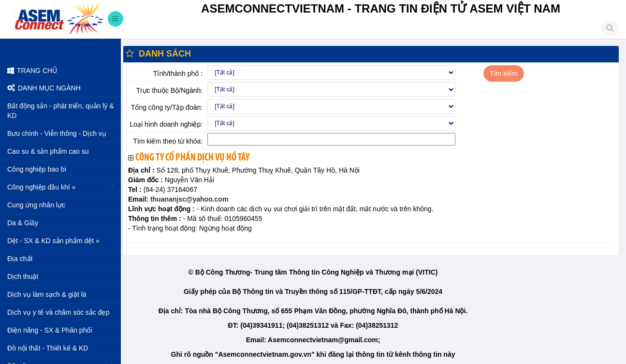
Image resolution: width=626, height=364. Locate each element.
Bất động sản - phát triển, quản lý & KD (61, 111)
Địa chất (20, 259)
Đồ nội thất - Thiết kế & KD (48, 348)
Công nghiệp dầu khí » (62, 187)
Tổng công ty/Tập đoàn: (167, 107)
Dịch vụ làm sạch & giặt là (47, 294)
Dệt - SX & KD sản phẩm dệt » (62, 240)
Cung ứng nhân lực (36, 205)
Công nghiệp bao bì (37, 169)
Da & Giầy (23, 223)
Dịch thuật (23, 277)
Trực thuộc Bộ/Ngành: (169, 90)
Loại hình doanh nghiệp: (166, 124)
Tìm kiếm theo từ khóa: (168, 141)
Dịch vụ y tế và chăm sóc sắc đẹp (58, 312)
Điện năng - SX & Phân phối (50, 330)
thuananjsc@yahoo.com (188, 199)
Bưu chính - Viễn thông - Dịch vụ (57, 133)
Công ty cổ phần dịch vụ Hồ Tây (192, 158)
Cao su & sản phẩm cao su (48, 151)
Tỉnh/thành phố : (178, 73)
